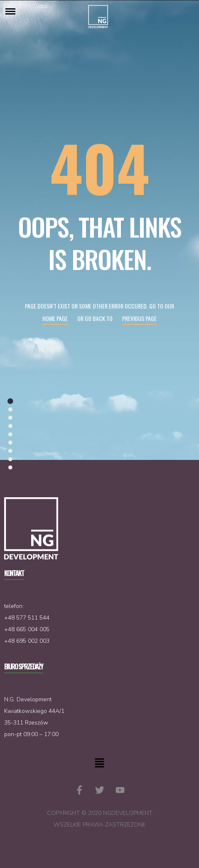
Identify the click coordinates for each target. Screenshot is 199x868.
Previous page (139, 318)
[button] (99, 763)
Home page (55, 318)
